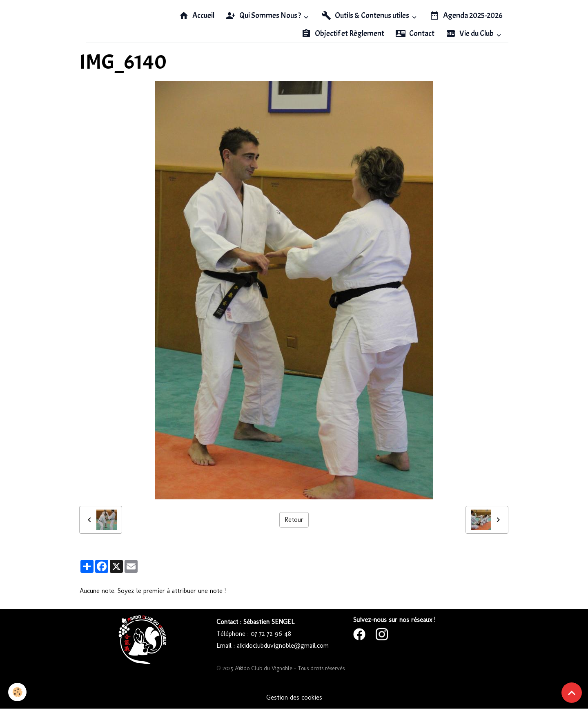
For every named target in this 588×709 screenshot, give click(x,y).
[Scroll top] (572, 693)
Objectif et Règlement (343, 34)
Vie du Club (470, 34)
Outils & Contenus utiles (366, 16)
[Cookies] (17, 692)
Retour (294, 520)
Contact (415, 34)
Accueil (197, 16)
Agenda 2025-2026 (466, 16)
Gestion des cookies (294, 697)
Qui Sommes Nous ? (264, 16)
